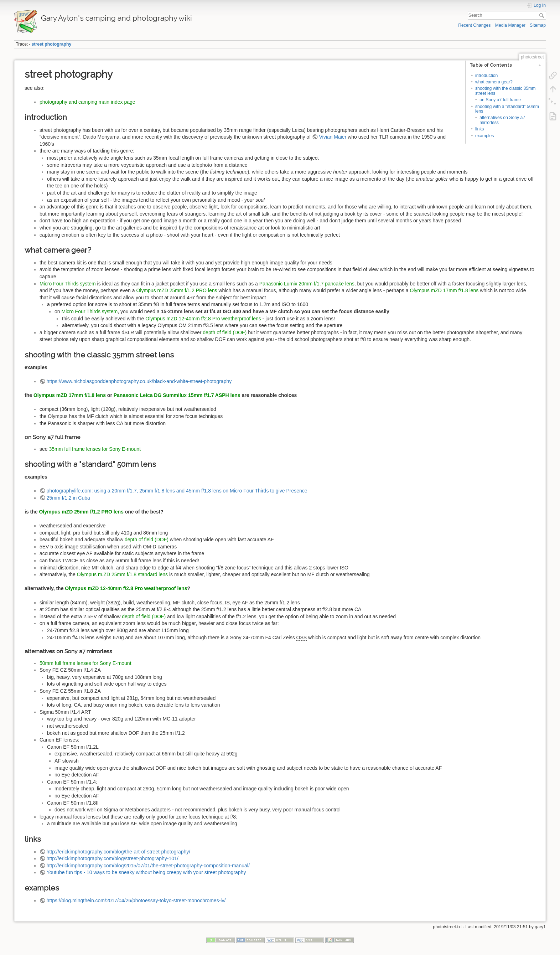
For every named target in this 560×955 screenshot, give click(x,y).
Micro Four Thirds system (68, 284)
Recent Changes (474, 25)
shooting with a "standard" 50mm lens (507, 109)
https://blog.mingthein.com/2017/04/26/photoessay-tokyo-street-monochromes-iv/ (136, 900)
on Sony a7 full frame (500, 100)
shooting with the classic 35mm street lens (505, 91)
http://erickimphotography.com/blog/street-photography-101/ (113, 858)
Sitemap (538, 25)
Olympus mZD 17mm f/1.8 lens (444, 290)
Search (542, 15)
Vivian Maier (333, 137)
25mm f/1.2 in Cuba (68, 498)
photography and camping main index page (87, 102)
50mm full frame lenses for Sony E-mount (85, 663)
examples (484, 136)
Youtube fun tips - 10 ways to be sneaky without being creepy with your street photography (146, 872)
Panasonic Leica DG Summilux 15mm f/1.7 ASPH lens (177, 395)
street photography (52, 44)
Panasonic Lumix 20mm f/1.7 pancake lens (307, 284)
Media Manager (510, 25)
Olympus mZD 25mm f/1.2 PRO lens (177, 290)
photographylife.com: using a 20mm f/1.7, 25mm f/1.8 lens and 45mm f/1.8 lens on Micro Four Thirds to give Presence (177, 491)
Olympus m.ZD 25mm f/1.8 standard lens (122, 574)
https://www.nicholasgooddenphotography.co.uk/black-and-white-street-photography (139, 381)
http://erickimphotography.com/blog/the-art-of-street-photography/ (119, 852)
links (480, 129)
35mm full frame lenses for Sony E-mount (95, 449)
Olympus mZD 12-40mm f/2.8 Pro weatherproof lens (203, 319)
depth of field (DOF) (225, 332)
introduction (486, 76)
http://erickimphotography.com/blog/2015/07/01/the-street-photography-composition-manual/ (148, 866)
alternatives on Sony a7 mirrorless (502, 120)
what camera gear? (494, 82)
